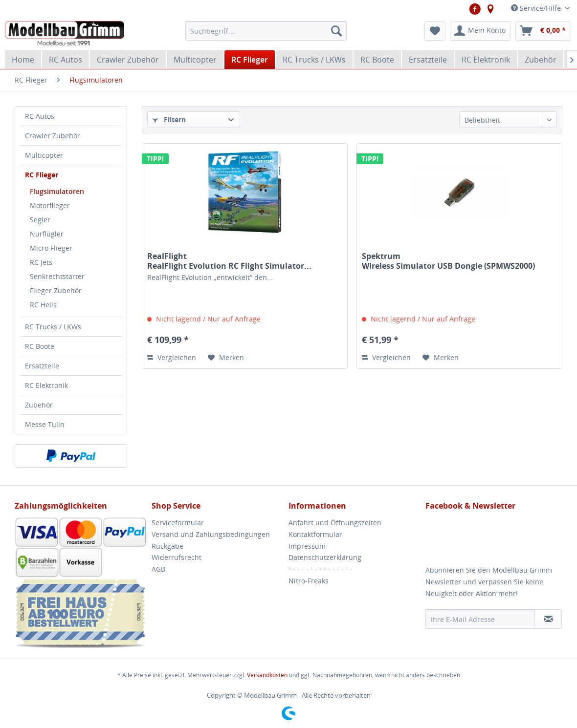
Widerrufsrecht (177, 557)
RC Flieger (42, 175)
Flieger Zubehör (56, 290)
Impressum (307, 546)
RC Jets (41, 262)
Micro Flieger (51, 248)
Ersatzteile (42, 366)
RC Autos (40, 116)
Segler (40, 220)
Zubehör (39, 405)
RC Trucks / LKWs (53, 327)
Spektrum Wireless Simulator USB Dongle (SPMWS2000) (448, 261)
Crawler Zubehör (53, 136)
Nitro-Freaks (309, 581)
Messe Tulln (45, 424)
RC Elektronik (46, 385)
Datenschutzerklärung (325, 557)
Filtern (169, 119)
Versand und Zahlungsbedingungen (211, 534)
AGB (158, 569)
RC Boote (40, 346)
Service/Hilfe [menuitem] (537, 8)
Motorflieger (50, 205)
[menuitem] (266, 31)
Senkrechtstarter (57, 276)
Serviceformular (178, 523)
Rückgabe (167, 546)
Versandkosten (267, 675)
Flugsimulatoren (57, 191)
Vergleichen (172, 357)
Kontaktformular (315, 534)
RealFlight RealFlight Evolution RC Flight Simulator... (229, 261)
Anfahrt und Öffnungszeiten (335, 523)
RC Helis (43, 305)
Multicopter (44, 155)
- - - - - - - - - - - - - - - (321, 569)
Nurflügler (47, 234)
